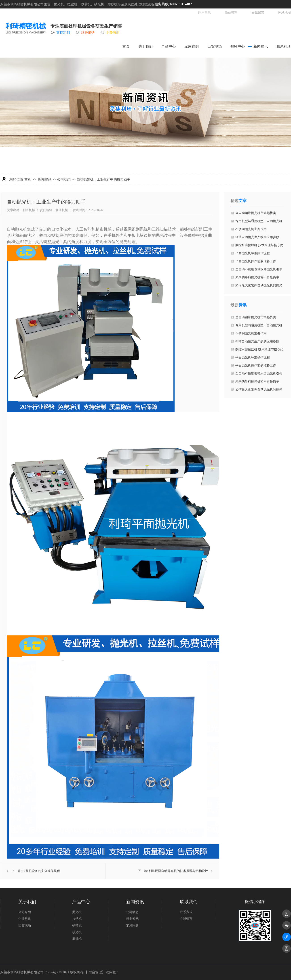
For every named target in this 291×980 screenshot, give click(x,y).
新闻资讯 (261, 46)
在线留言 (258, 13)
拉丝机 (77, 919)
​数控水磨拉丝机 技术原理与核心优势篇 (259, 246)
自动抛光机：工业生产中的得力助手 (103, 179)
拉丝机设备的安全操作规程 (41, 871)
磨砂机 (77, 939)
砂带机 (77, 925)
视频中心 (238, 46)
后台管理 (95, 972)
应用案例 (192, 46)
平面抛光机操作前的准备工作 (256, 261)
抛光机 (77, 912)
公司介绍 (25, 912)
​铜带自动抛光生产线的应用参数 (257, 237)
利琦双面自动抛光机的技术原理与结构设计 (178, 871)
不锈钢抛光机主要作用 (251, 229)
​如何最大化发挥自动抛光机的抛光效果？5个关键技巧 (259, 287)
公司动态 (64, 179)
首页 (126, 46)
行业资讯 (132, 919)
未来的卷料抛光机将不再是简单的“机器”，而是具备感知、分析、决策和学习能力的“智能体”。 (259, 279)
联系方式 (186, 912)
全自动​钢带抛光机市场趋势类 (256, 213)
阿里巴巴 (205, 13)
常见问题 (132, 925)
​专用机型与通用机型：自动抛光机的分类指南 (259, 222)
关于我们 (145, 46)
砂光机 (77, 932)
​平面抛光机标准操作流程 (253, 253)
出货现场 (215, 46)
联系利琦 (284, 46)
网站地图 (285, 13)
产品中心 (169, 46)
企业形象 (25, 919)
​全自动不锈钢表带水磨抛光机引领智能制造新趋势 (259, 270)
